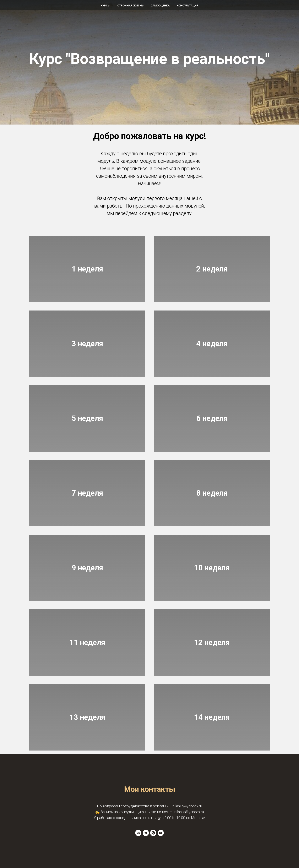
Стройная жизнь (130, 6)
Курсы (105, 6)
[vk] (138, 833)
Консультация (188, 6)
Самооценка (160, 6)
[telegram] (146, 833)
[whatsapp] (153, 833)
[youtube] (161, 833)
